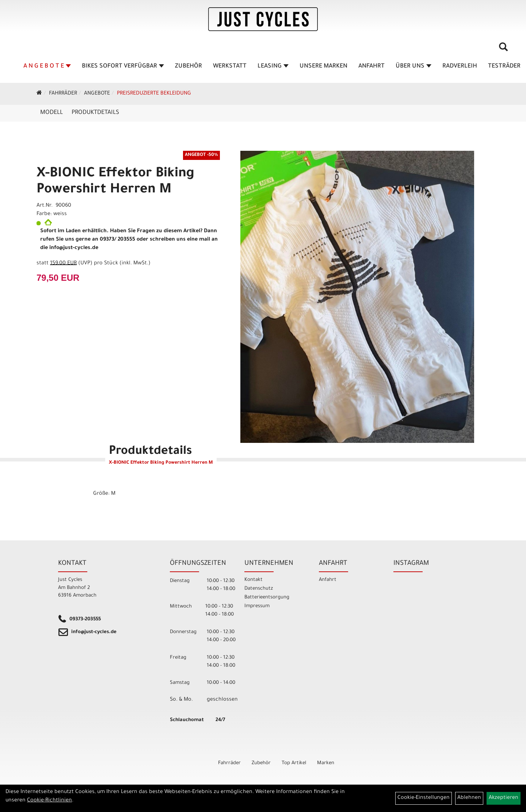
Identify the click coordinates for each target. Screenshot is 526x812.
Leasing (273, 66)
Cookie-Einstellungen (424, 798)
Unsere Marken (323, 66)
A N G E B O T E (47, 66)
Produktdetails (95, 113)
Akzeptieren (504, 798)
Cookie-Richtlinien (49, 801)
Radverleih (460, 66)
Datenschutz (259, 589)
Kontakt (254, 580)
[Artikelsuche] (503, 50)
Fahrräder (63, 94)
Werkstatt (230, 66)
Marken (326, 763)
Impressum (257, 606)
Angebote (97, 94)
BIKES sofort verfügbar (123, 66)
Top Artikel (294, 763)
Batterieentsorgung (267, 597)
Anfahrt (371, 66)
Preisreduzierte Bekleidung (154, 94)
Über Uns (413, 66)
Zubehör (188, 66)
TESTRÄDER (504, 66)
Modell (52, 113)
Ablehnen (469, 798)
